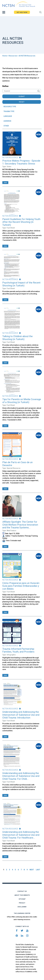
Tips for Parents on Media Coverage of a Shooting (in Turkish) (22, 401)
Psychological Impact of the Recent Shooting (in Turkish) (21, 284)
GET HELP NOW (22, 12)
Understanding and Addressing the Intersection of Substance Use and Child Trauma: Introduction (21, 715)
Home (5, 56)
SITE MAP (22, 899)
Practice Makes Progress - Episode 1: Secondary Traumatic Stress (21, 162)
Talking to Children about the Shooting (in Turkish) (17, 338)
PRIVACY (22, 903)
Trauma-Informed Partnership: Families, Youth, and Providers (18, 650)
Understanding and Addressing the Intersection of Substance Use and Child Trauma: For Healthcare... (21, 835)
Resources (13, 56)
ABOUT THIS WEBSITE (22, 895)
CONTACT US (22, 891)
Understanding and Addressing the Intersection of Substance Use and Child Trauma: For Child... (21, 776)
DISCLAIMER (22, 907)
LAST (38, 870)
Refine (5, 86)
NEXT (32, 870)
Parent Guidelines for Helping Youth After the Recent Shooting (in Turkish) (21, 222)
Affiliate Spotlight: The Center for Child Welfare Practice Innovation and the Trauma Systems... (20, 525)
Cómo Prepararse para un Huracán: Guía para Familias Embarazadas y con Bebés (21, 586)
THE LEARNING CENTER (22, 913)
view (5, 183)
